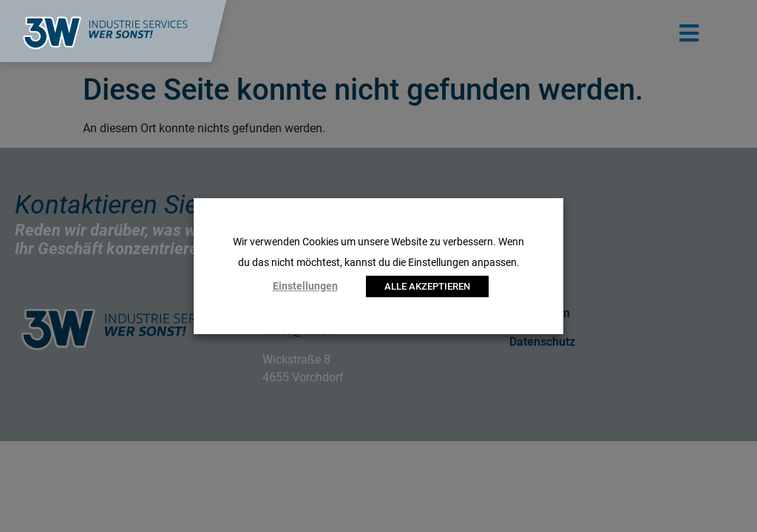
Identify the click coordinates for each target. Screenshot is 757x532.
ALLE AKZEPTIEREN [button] (427, 286)
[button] (689, 34)
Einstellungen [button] (305, 286)
